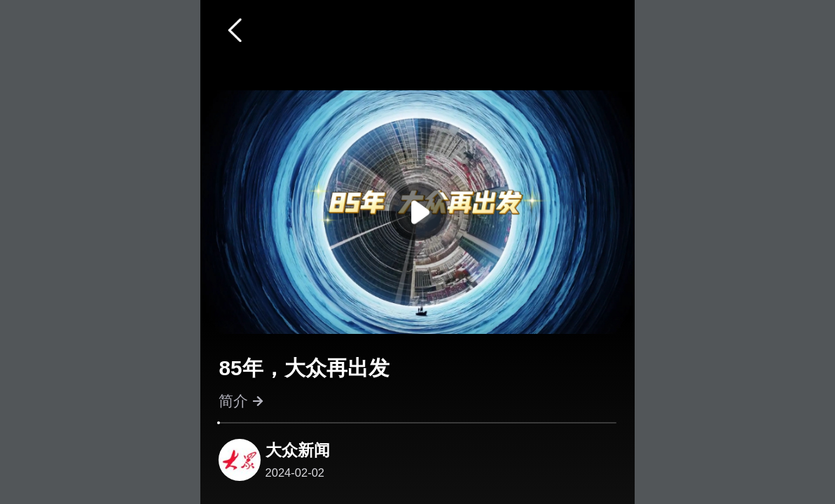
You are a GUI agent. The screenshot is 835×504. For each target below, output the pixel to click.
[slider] (219, 423)
